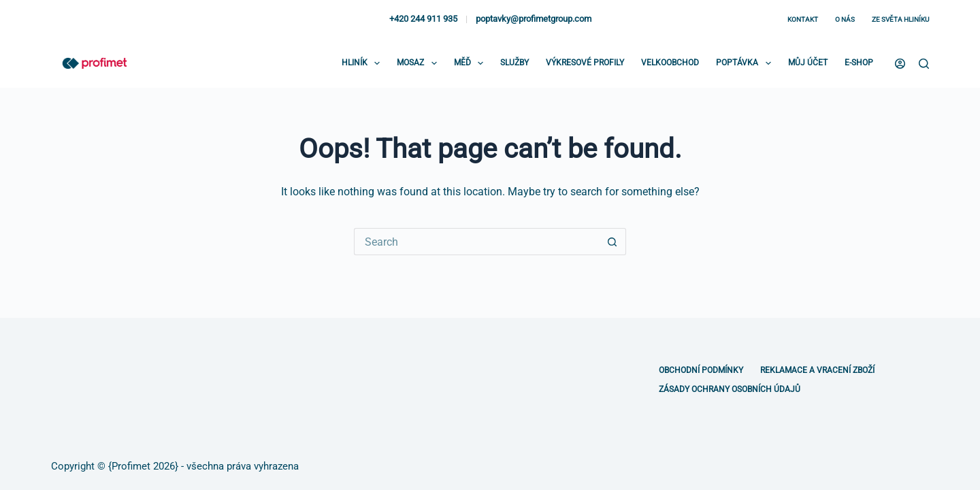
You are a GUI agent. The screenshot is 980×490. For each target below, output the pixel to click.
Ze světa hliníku (900, 19)
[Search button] (612, 242)
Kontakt (803, 19)
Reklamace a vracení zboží (817, 370)
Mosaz (419, 63)
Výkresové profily (585, 63)
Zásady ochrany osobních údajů (730, 389)
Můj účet (808, 63)
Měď (471, 63)
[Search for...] (476, 242)
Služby (514, 63)
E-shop (859, 63)
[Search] (924, 64)
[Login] (900, 64)
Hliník (363, 63)
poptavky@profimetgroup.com (534, 19)
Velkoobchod (670, 63)
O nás (845, 19)
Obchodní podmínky (701, 370)
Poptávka (746, 63)
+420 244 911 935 (423, 19)
